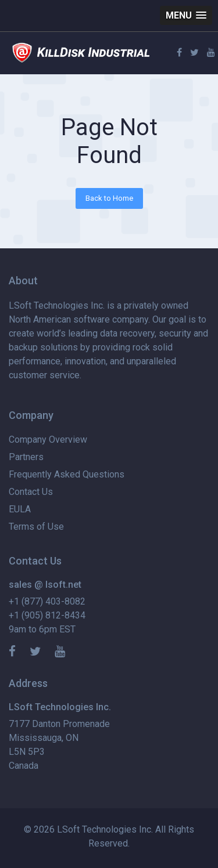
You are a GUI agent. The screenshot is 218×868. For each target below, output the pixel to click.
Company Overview (48, 440)
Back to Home (109, 198)
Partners (26, 457)
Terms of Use (36, 527)
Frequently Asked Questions (67, 474)
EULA (20, 509)
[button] (186, 15)
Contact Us (31, 492)
